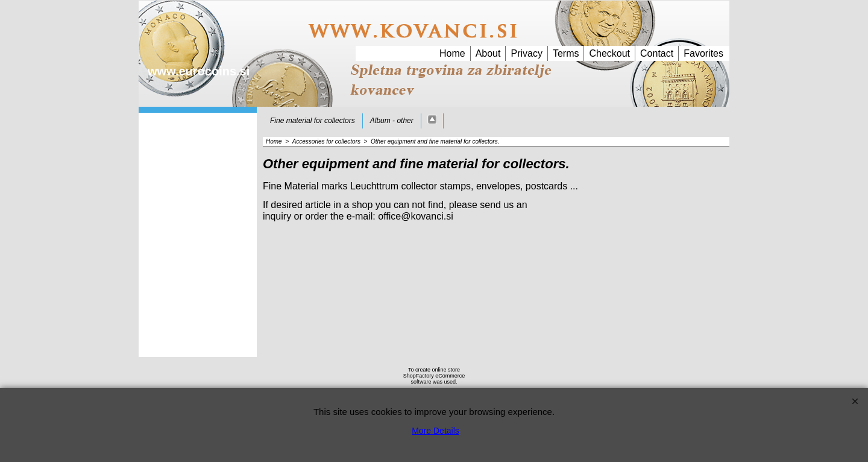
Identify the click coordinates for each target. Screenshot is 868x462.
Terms (566, 53)
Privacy (526, 53)
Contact (657, 53)
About (488, 53)
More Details (436, 431)
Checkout (609, 53)
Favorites (703, 53)
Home (452, 53)
